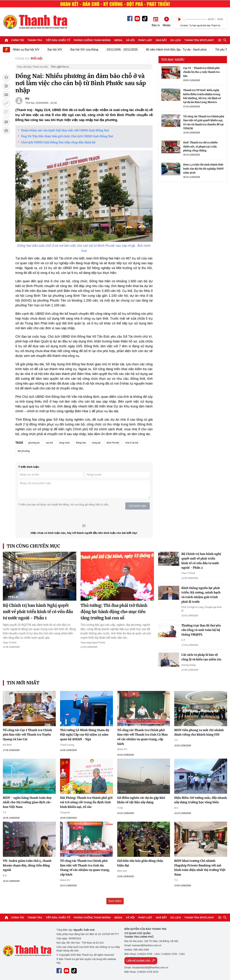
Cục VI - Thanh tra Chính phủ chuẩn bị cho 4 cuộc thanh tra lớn (201, 72)
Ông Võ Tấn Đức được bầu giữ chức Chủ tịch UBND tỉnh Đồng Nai (67, 136)
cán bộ (49, 443)
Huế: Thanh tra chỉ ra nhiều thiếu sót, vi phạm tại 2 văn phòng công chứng (200, 146)
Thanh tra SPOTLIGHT (199, 40)
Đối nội (37, 58)
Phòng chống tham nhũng (92, 40)
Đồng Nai (81, 443)
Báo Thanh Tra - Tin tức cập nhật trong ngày (35, 22)
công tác (96, 443)
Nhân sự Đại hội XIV (31, 50)
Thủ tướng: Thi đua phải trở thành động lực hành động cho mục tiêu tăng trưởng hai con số (114, 612)
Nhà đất (161, 40)
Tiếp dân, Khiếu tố (58, 40)
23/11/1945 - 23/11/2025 (127, 50)
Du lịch (176, 40)
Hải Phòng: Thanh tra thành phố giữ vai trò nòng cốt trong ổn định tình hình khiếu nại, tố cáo (86, 802)
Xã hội (130, 40)
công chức (64, 443)
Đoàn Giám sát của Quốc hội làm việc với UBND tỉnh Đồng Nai (65, 130)
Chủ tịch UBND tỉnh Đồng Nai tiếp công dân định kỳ (58, 142)
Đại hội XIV (60, 50)
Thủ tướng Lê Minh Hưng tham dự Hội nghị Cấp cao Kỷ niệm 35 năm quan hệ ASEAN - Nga (85, 735)
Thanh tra (35, 40)
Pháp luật (145, 40)
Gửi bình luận (138, 506)
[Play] (180, 19)
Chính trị (18, 40)
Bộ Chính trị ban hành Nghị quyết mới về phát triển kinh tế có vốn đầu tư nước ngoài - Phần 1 (38, 612)
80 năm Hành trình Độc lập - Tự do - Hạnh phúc (181, 50)
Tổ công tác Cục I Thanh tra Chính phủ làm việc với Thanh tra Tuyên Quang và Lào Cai (27, 735)
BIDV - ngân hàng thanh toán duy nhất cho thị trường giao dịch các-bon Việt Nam (28, 802)
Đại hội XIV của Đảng (89, 50)
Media (118, 40)
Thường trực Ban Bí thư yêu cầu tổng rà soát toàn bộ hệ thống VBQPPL (201, 630)
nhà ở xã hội (132, 443)
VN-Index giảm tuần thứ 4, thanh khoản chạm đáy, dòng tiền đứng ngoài (27, 865)
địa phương (24, 451)
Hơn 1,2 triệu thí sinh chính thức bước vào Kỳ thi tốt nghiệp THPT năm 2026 (203, 169)
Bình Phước (113, 443)
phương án (34, 443)
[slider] (195, 19)
